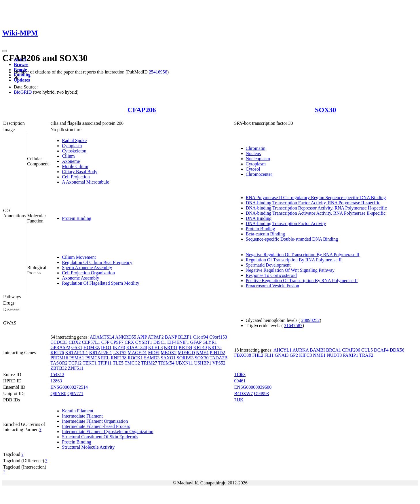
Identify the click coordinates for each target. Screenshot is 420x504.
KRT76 (57, 353)
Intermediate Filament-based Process (96, 426)
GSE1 (77, 347)
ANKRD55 (126, 337)
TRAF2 (366, 355)
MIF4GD (186, 353)
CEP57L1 (91, 342)
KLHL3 (156, 347)
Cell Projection (76, 177)
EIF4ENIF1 (178, 342)
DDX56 (397, 350)
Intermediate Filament (82, 416)
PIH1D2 (217, 353)
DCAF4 (381, 350)
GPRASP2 (60, 347)
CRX (129, 342)
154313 (57, 374)
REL (105, 358)
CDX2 (75, 342)
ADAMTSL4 (102, 337)
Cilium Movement (79, 257)
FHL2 (258, 355)
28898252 (310, 320)
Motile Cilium (75, 166)
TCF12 (75, 363)
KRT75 (215, 347)
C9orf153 (218, 337)
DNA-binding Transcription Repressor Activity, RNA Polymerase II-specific (316, 208)
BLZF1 (185, 337)
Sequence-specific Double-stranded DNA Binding (292, 239)
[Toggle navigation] (5, 51)
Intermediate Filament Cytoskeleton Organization (108, 432)
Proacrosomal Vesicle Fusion (272, 286)
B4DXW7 (244, 393)
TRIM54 (166, 363)
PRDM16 (59, 358)
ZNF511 (76, 368)
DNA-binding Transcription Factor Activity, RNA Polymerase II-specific (313, 203)
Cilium (68, 156)
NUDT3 (334, 355)
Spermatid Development (268, 265)
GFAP (196, 342)
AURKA (301, 350)
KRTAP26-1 (101, 353)
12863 (56, 381)
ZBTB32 (59, 368)
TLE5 (118, 363)
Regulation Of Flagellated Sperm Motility (100, 283)
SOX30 (325, 110)
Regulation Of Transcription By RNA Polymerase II (294, 260)
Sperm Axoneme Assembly (87, 268)
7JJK (239, 400)
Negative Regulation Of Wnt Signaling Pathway (290, 270)
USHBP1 (203, 363)
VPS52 (219, 363)
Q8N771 (75, 393)
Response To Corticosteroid (271, 275)
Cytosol (253, 169)
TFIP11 (105, 363)
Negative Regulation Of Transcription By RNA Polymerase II (303, 255)
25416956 (158, 72)
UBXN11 (184, 363)
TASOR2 (59, 363)
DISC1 (159, 342)
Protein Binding (77, 218)
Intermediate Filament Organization (95, 421)
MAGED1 (137, 353)
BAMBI (317, 350)
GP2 (294, 355)
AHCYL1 (283, 350)
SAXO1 (168, 358)
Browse (21, 64)
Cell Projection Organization (88, 273)
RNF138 (118, 358)
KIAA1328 (137, 347)
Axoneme (71, 161)
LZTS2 (120, 353)
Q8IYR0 (58, 393)
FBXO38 (243, 355)
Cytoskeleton (74, 151)
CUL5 (367, 350)
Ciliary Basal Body (80, 172)
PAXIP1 (350, 355)
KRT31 (171, 347)
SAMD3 (152, 358)
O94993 (261, 393)
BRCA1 (334, 350)
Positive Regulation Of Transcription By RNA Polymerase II (302, 281)
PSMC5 (93, 358)
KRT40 (200, 347)
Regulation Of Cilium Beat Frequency (97, 262)
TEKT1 (90, 363)
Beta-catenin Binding (265, 234)
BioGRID (23, 92)
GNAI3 (282, 355)
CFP (105, 342)
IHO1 (106, 347)
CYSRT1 (144, 342)
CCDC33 (59, 342)
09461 (240, 381)
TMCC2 (132, 363)
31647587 (293, 325)
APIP (142, 337)
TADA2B (218, 358)
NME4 (202, 353)
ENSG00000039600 (253, 387)
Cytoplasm (72, 146)
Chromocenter (259, 174)
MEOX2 (169, 353)
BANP (171, 337)
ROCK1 (135, 358)
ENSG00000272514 (69, 387)
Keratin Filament (78, 411)
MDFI (154, 353)
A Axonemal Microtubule (85, 182)
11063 (240, 374)
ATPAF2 (156, 337)
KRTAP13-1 (77, 353)
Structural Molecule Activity (88, 447)
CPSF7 (117, 342)
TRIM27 (149, 363)
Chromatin (256, 148)
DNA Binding (259, 218)
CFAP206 (142, 110)
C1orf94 (201, 337)
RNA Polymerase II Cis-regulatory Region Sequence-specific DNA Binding (316, 198)
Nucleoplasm (258, 159)
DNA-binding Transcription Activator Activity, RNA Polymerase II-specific (316, 213)
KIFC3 (305, 355)
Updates (22, 80)
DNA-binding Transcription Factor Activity (286, 223)
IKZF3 (119, 347)
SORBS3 (185, 358)
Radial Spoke (74, 140)
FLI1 (269, 355)
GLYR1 (210, 342)
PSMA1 (77, 358)
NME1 (319, 355)
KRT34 (186, 347)
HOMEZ (92, 347)
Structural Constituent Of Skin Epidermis (100, 437)
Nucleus (253, 153)
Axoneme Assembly (80, 278)
